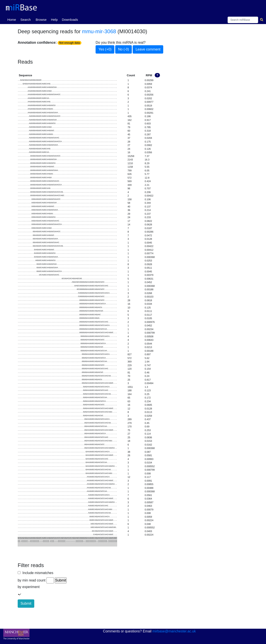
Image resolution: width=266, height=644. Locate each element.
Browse (41, 20)
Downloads (70, 20)
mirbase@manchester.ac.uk (174, 631)
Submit (26, 603)
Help (54, 20)
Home (12, 19)
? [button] (157, 75)
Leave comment (148, 49)
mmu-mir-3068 (99, 31)
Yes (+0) (105, 49)
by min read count (32, 580)
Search (26, 20)
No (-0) (124, 49)
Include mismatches (37, 573)
